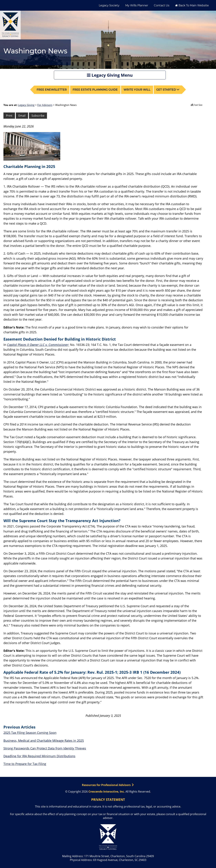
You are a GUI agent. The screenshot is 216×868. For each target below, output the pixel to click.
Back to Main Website (192, 5)
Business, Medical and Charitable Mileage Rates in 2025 (44, 741)
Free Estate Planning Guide (95, 90)
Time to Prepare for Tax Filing (25, 764)
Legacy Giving (26, 105)
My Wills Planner (137, 5)
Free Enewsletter (52, 90)
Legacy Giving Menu (110, 75)
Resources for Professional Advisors (108, 785)
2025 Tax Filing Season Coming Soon (30, 733)
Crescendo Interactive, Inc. (107, 792)
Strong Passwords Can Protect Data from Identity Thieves (45, 748)
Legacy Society (109, 5)
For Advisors (45, 105)
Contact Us (162, 5)
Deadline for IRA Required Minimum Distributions (39, 756)
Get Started (168, 90)
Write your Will (137, 90)
